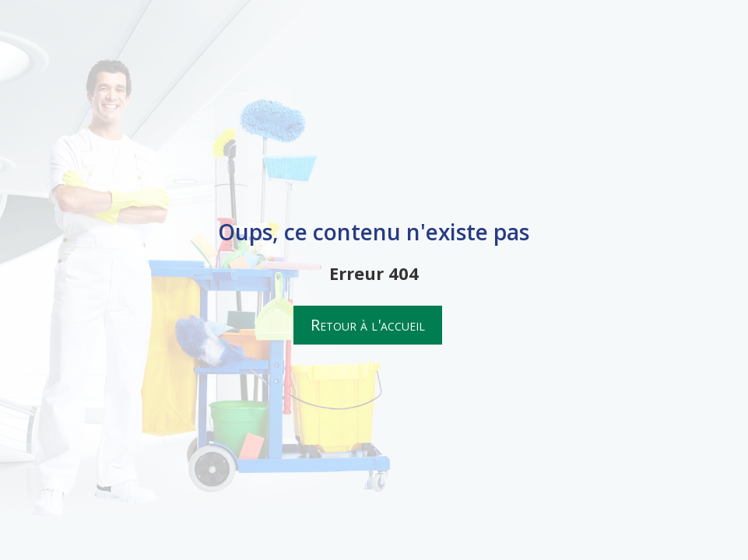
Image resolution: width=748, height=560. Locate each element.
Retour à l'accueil (368, 325)
